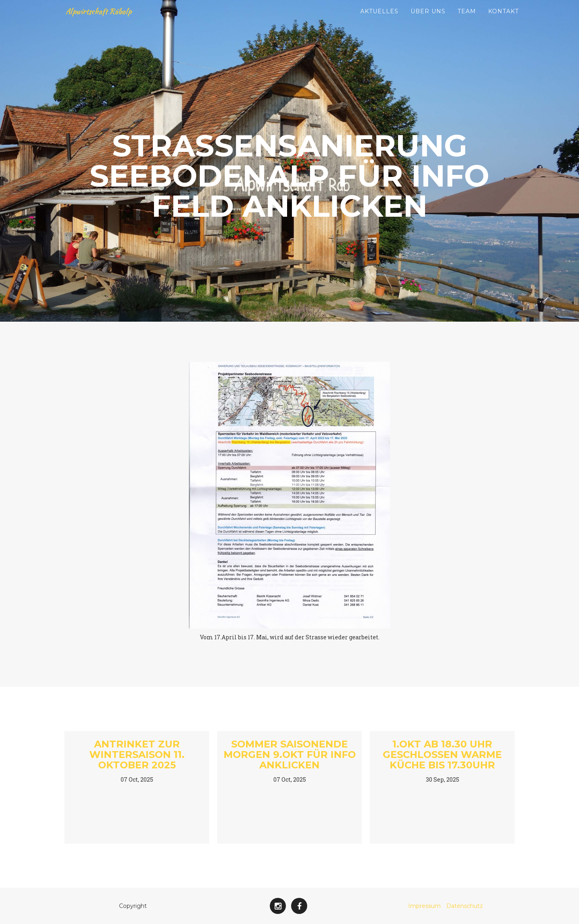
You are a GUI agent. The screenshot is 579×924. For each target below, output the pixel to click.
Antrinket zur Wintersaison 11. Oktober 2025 (137, 755)
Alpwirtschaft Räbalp (108, 20)
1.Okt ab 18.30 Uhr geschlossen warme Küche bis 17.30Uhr (442, 755)
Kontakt (503, 20)
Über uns (428, 20)
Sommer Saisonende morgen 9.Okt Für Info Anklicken (290, 755)
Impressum (424, 906)
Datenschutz (465, 906)
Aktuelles (379, 20)
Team (467, 20)
